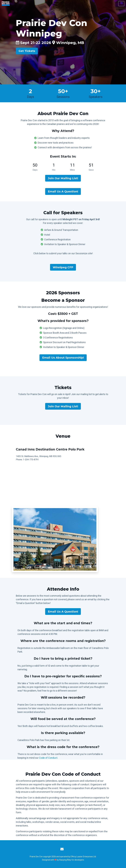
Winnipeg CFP (63, 267)
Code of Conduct (48, 758)
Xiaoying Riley (65, 860)
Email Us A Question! (63, 191)
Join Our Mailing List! (63, 178)
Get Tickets (27, 51)
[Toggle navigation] (121, 4)
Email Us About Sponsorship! (63, 358)
